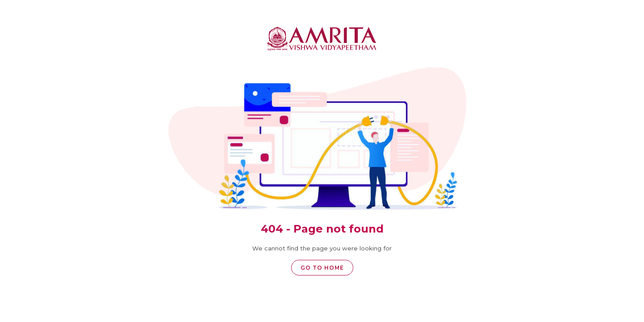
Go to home (322, 268)
